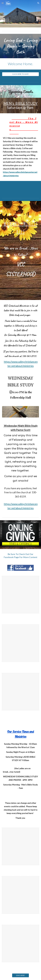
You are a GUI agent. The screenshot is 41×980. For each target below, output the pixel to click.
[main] (21, 46)
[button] (3, 3)
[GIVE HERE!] (20, 975)
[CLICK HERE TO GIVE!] (21, 74)
